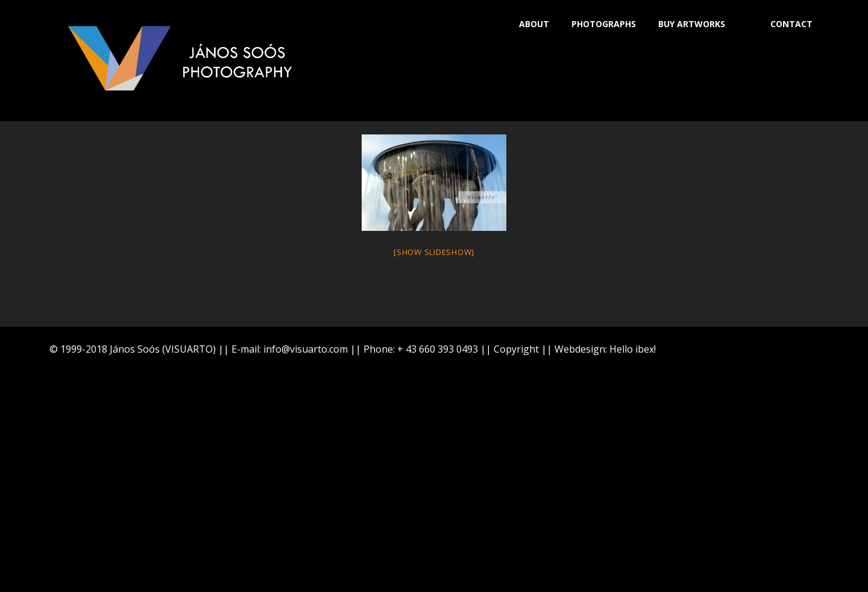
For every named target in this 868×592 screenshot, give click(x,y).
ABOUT (534, 24)
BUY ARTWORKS (692, 24)
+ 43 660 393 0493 (438, 349)
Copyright (516, 349)
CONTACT (791, 24)
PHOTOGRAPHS (604, 24)
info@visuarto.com (306, 349)
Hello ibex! (633, 349)
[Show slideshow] (434, 252)
